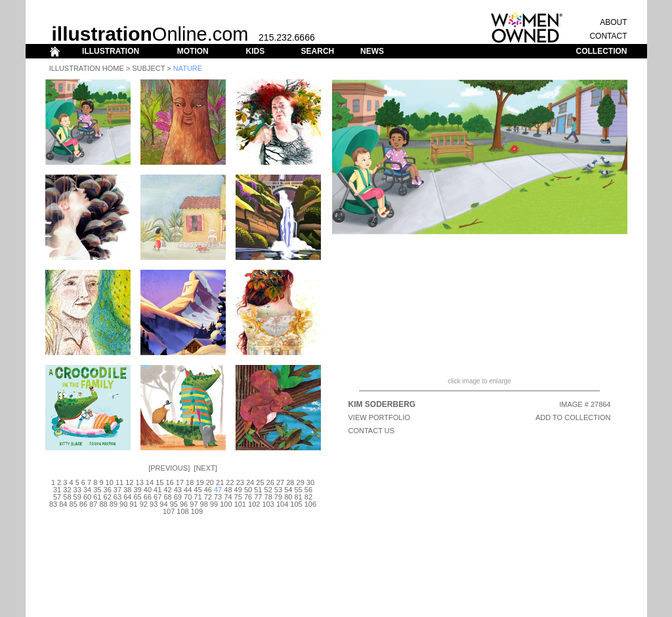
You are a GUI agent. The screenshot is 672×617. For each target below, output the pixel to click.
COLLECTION (602, 51)
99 (214, 504)
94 (163, 504)
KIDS (255, 51)
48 (228, 490)
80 (288, 497)
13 (140, 482)
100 (226, 504)
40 (148, 490)
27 (280, 482)
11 (119, 482)
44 (188, 490)
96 (184, 504)
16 (169, 482)
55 (298, 490)
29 (301, 482)
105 (296, 504)
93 (154, 504)
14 (150, 482)
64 (127, 497)
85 (73, 504)
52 (268, 490)
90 (123, 504)
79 (278, 497)
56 (308, 490)
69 (178, 497)
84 (63, 504)
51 (258, 490)
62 (108, 497)
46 (208, 490)
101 (240, 504)
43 (178, 490)
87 (93, 504)
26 (270, 482)
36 (108, 490)
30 (310, 482)
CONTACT (608, 36)
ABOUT (613, 22)
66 (148, 497)
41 (157, 490)
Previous (169, 468)
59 (77, 497)
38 (127, 490)
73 (218, 497)
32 (67, 490)
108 (182, 511)
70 (188, 497)
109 (197, 511)
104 (282, 504)
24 (250, 482)
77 (258, 497)
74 (228, 497)
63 (117, 497)
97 (194, 504)
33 (77, 490)
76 (248, 497)
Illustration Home (87, 68)
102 (254, 504)
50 (248, 490)
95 (174, 504)
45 (198, 490)
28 (290, 482)
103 (268, 504)
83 (53, 504)
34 (87, 490)
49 (238, 490)
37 (117, 490)
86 (83, 504)
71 (198, 497)
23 (240, 482)
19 (199, 482)
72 (208, 497)
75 (238, 497)
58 (67, 497)
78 (268, 497)
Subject (148, 68)
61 (97, 497)
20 (210, 482)
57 (57, 497)
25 (260, 482)
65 (137, 497)
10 (110, 482)
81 (298, 497)
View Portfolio (380, 417)
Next (205, 468)
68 (167, 497)
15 (159, 482)
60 (87, 497)
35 (97, 490)
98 (204, 504)
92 (144, 504)
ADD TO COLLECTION (573, 417)
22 (230, 482)
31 (57, 490)
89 (114, 504)
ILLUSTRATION (111, 51)
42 (167, 490)
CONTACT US (372, 431)
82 (308, 497)
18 (190, 482)
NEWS (372, 51)
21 (220, 482)
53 (278, 490)
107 (169, 511)
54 (288, 490)
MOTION (193, 51)
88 (103, 504)
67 (157, 497)
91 (133, 504)
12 (129, 482)
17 (180, 482)
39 (137, 490)
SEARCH (318, 51)
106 (310, 504)
